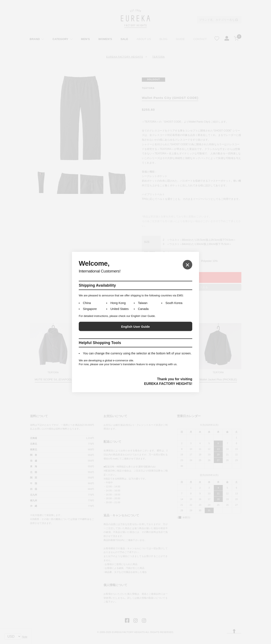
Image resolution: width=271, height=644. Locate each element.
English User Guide (135, 327)
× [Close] (187, 265)
